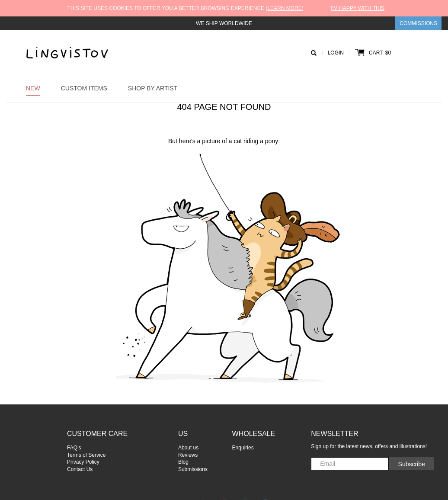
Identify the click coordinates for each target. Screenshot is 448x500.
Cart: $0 (373, 53)
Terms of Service (86, 455)
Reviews (188, 455)
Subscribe (412, 464)
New (33, 88)
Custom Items (84, 88)
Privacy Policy (83, 462)
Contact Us (80, 469)
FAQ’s (74, 448)
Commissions (418, 23)
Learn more (284, 8)
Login (336, 53)
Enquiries (243, 448)
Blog (183, 462)
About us (188, 448)
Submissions (193, 469)
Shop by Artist (153, 88)
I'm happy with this (358, 8)
